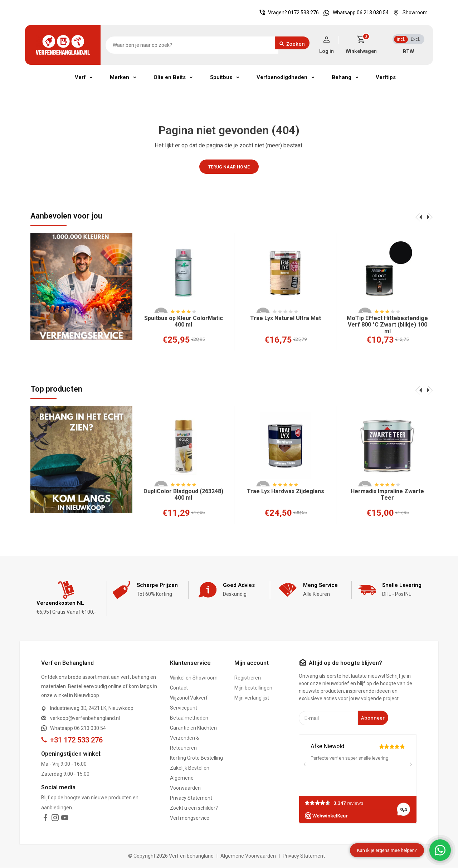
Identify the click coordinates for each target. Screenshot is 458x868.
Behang (342, 77)
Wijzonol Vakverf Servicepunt (189, 703)
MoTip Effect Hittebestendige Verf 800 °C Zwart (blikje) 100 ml (387, 325)
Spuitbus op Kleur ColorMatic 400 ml (184, 322)
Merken (120, 77)
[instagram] (55, 819)
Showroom (409, 13)
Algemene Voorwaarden (185, 783)
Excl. (415, 39)
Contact (179, 688)
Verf (80, 77)
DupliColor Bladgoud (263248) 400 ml (183, 495)
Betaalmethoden (189, 718)
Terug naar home (229, 167)
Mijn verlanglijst (252, 698)
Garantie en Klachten (193, 728)
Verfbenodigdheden (282, 77)
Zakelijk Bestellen (190, 768)
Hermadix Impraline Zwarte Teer (387, 495)
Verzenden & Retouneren (185, 743)
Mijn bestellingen (253, 688)
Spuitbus (221, 77)
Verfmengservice (190, 818)
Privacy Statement (191, 798)
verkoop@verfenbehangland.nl (85, 719)
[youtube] (65, 819)
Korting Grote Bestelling (196, 758)
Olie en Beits (170, 77)
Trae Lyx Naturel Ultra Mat (286, 318)
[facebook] (45, 819)
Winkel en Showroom (194, 678)
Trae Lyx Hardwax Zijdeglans (286, 491)
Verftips (386, 77)
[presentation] (419, 217)
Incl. (401, 39)
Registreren (248, 678)
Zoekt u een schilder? (194, 808)
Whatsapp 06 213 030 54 (354, 13)
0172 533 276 (303, 13)
